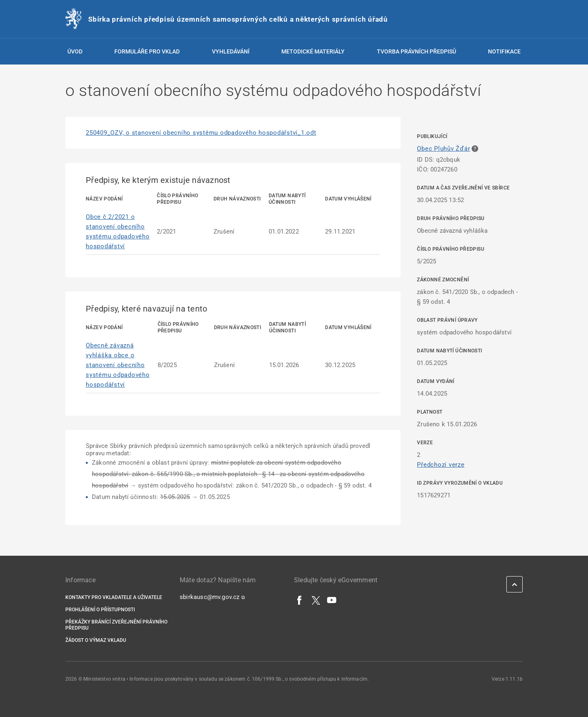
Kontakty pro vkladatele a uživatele (114, 597)
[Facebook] (300, 600)
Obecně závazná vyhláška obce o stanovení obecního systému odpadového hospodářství (118, 365)
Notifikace (504, 51)
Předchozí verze (441, 465)
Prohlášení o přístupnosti (100, 610)
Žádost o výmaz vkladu (96, 640)
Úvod (75, 51)
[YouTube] (332, 600)
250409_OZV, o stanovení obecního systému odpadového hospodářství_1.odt (201, 133)
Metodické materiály (313, 51)
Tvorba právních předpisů (416, 51)
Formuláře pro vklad (147, 51)
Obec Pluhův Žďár (443, 149)
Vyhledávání (231, 51)
